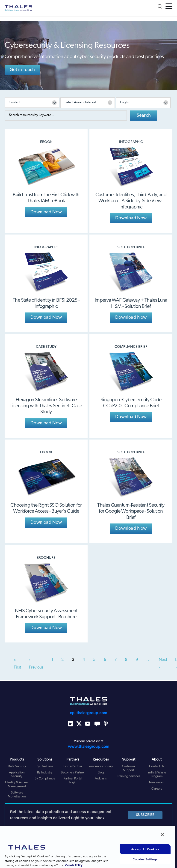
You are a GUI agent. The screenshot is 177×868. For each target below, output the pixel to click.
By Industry (45, 773)
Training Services (129, 776)
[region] (88, 847)
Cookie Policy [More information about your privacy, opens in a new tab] (74, 866)
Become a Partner (73, 773)
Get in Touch (22, 70)
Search (144, 116)
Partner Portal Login (73, 781)
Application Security (17, 775)
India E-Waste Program (157, 775)
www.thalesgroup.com (89, 747)
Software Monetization (17, 795)
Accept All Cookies (145, 849)
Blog (101, 773)
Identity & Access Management (17, 785)
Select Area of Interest (80, 103)
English (125, 103)
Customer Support (129, 768)
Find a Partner (73, 766)
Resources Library (101, 766)
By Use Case (45, 766)
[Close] (162, 835)
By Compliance (45, 779)
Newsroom (157, 783)
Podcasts (101, 779)
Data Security (17, 766)
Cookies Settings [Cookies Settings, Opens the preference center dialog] (145, 859)
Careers (157, 789)
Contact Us (157, 766)
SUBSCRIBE (145, 815)
